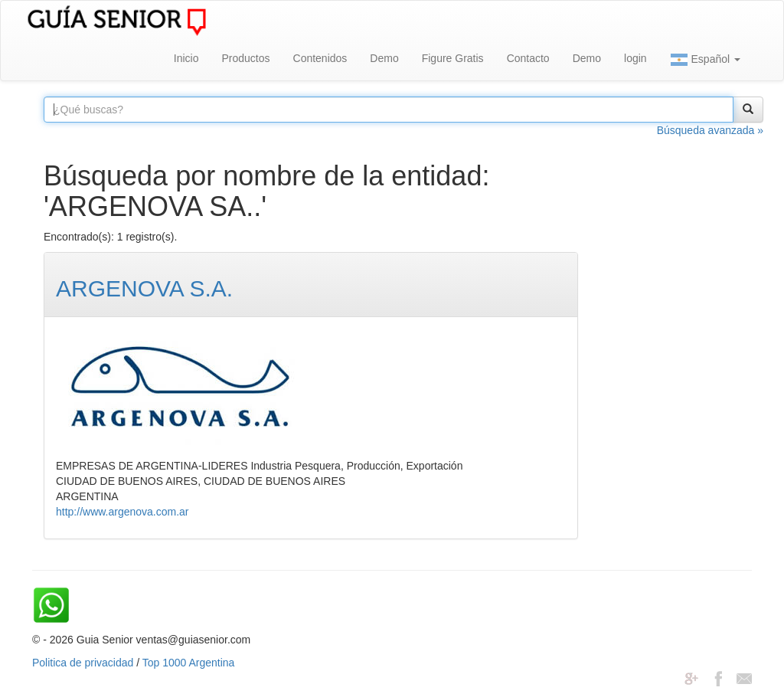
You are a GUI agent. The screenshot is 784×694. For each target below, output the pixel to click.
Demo (384, 58)
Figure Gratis (453, 58)
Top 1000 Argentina (189, 663)
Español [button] (705, 60)
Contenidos (320, 58)
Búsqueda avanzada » (710, 130)
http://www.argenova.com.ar (122, 512)
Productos (245, 58)
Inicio (186, 58)
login (635, 58)
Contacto (528, 58)
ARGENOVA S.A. (144, 288)
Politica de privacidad (83, 663)
